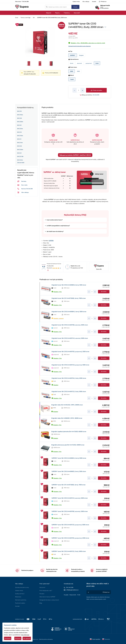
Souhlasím (8, 638)
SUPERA (51, 241)
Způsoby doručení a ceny (22, 587)
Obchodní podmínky (21, 600)
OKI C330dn (20, 122)
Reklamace (18, 597)
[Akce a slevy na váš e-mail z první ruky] (106, 592)
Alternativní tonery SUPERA (48, 597)
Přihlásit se (104, 1)
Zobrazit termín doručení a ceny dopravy (80, 46)
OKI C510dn (20, 136)
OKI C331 (19, 125)
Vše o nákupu (86, 2)
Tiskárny (67, 13)
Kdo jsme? (42, 587)
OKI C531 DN (20, 156)
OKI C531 (19, 153)
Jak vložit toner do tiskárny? (55, 231)
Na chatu (22, 181)
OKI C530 (19, 146)
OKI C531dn (20, 160)
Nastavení (18, 638)
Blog (41, 603)
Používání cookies (20, 603)
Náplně (49, 13)
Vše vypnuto (27, 638)
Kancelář (77, 13)
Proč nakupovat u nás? (46, 590)
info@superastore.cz (72, 590)
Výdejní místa (76, 2)
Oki (34, 17)
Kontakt (94, 2)
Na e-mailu (22, 185)
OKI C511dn (20, 143)
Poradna (42, 594)
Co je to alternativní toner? (55, 220)
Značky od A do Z (20, 594)
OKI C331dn (20, 129)
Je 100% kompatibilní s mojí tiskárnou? (58, 226)
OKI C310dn (20, 115)
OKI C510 (19, 132)
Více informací (25, 635)
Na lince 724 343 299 (25, 189)
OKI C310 (19, 111)
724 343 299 (96, 95)
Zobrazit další (21, 163)
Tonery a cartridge (26, 17)
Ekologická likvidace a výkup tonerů (49, 600)
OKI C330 (19, 118)
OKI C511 (19, 139)
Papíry (57, 13)
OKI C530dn (20, 150)
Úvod (17, 17)
